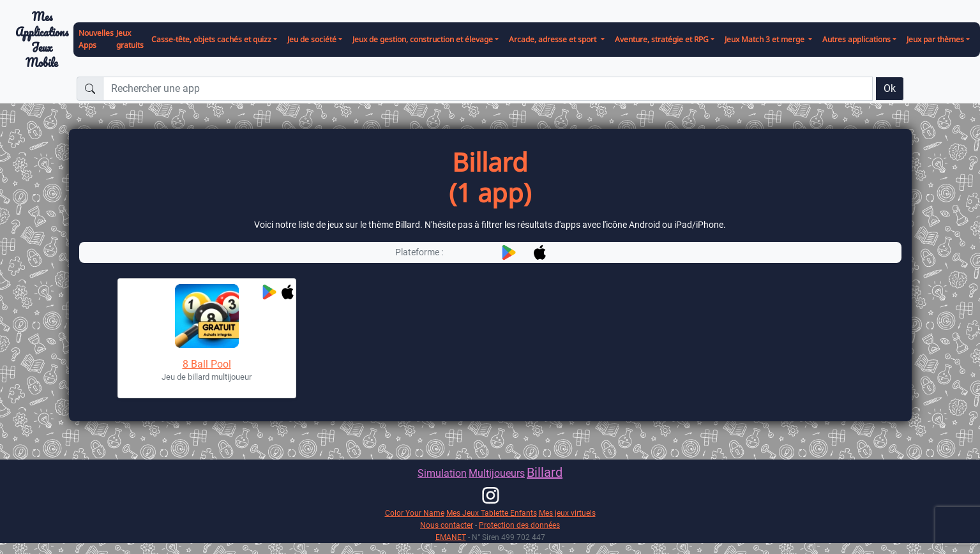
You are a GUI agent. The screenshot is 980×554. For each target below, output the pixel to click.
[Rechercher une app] (488, 89)
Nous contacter (447, 525)
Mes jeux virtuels (567, 513)
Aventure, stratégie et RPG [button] (662, 39)
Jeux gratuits (130, 39)
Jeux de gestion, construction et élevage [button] (423, 39)
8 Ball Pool (207, 364)
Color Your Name (415, 513)
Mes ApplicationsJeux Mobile (42, 40)
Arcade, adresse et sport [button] (554, 39)
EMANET (451, 537)
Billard (545, 472)
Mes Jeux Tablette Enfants (492, 513)
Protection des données (519, 525)
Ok (890, 88)
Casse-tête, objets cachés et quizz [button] (211, 39)
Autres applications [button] (856, 39)
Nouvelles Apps (96, 39)
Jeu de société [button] (312, 39)
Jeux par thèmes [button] (935, 39)
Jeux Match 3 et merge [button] (765, 39)
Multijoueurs (497, 473)
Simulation (442, 473)
